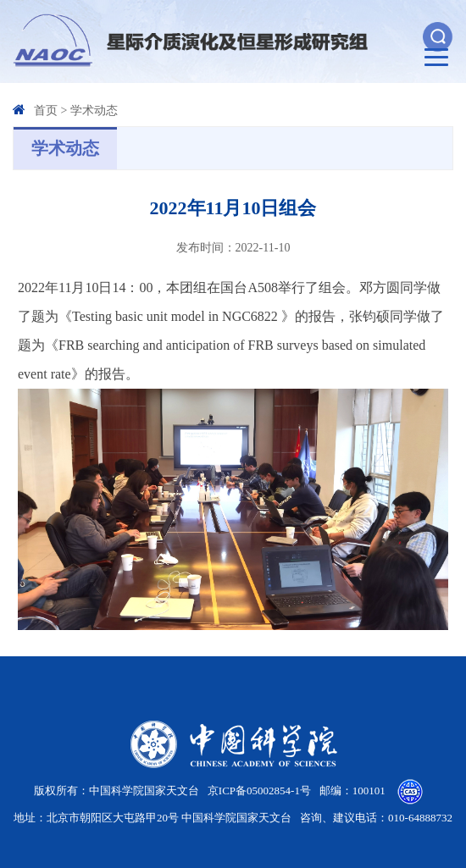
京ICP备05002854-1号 (259, 791)
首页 (46, 111)
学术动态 (94, 111)
